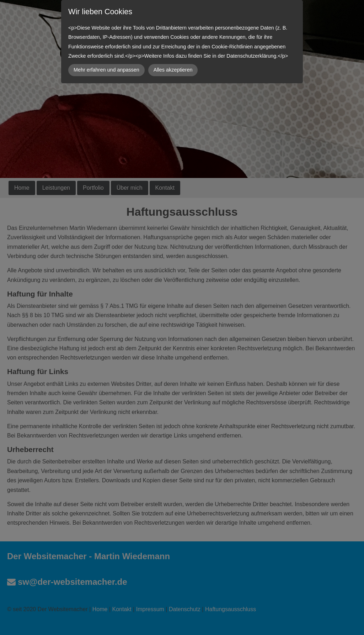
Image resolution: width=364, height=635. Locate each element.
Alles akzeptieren (173, 70)
